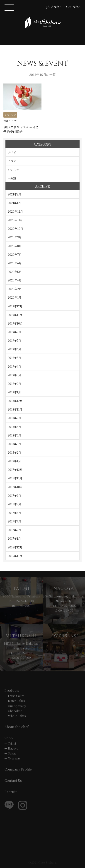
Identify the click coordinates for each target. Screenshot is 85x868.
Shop (9, 738)
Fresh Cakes (16, 696)
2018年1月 (14, 461)
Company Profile (18, 769)
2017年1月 (14, 538)
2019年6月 (14, 349)
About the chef (17, 727)
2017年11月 (15, 478)
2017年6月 (14, 513)
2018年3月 (14, 444)
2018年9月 (14, 418)
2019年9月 (14, 332)
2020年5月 (15, 272)
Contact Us (13, 780)
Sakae (12, 753)
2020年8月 (15, 246)
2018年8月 (14, 427)
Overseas (14, 758)
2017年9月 (14, 496)
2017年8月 (14, 504)
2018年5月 (14, 435)
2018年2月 (14, 452)
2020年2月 (15, 289)
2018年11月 (15, 409)
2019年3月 (14, 375)
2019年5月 (14, 358)
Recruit (11, 792)
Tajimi (12, 743)
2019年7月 (14, 340)
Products (12, 690)
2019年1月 (14, 392)
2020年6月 (15, 263)
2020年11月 (15, 220)
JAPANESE (54, 7)
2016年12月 (15, 547)
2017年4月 (14, 521)
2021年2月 (14, 194)
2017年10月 (15, 487)
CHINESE (73, 7)
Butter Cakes (16, 701)
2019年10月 (15, 323)
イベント (13, 161)
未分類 (12, 178)
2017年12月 (15, 470)
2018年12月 (15, 401)
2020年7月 (15, 254)
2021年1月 (14, 203)
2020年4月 (15, 280)
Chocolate (15, 711)
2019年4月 (14, 366)
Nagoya (13, 748)
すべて (12, 152)
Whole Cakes (17, 716)
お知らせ (13, 170)
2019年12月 (15, 306)
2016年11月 (15, 556)
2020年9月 (15, 237)
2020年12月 (15, 211)
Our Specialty (17, 706)
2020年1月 (15, 297)
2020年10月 (15, 229)
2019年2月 (14, 384)
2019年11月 (15, 315)
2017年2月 (14, 530)
